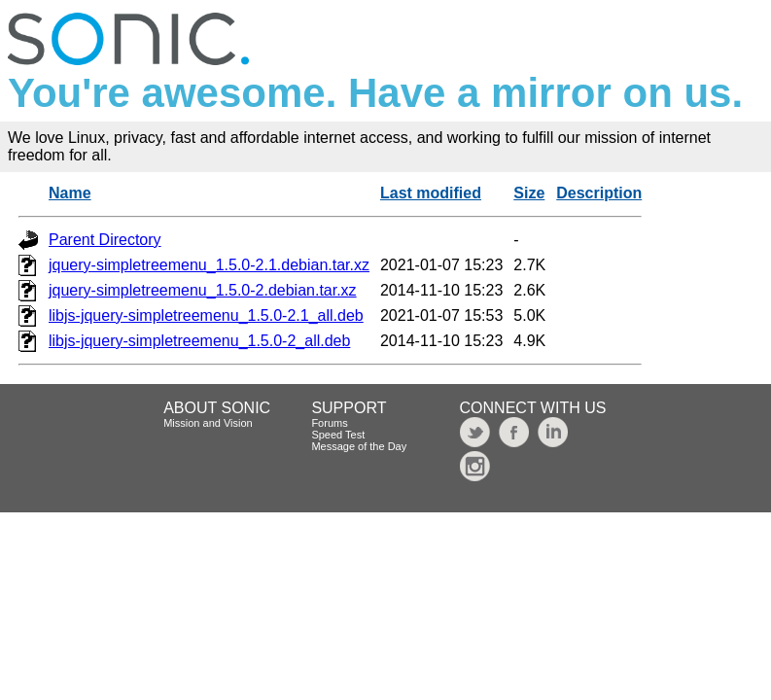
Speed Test (338, 435)
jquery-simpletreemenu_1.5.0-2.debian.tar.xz (203, 290)
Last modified (431, 193)
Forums (329, 423)
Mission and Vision (208, 423)
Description (599, 193)
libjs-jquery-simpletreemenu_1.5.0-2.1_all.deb (206, 315)
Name (70, 193)
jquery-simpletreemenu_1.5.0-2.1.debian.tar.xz (209, 265)
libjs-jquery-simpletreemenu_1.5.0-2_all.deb (199, 341)
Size (529, 193)
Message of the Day (359, 446)
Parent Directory (105, 240)
